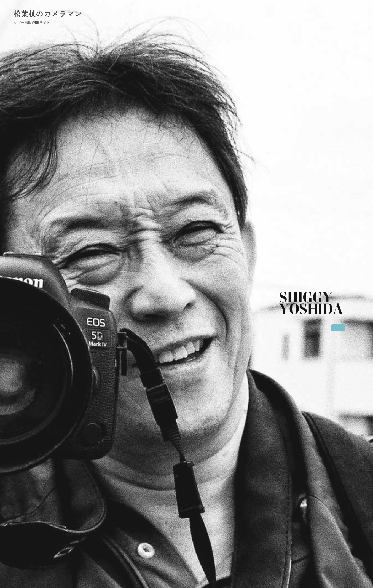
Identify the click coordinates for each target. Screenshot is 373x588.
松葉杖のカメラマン (48, 13)
